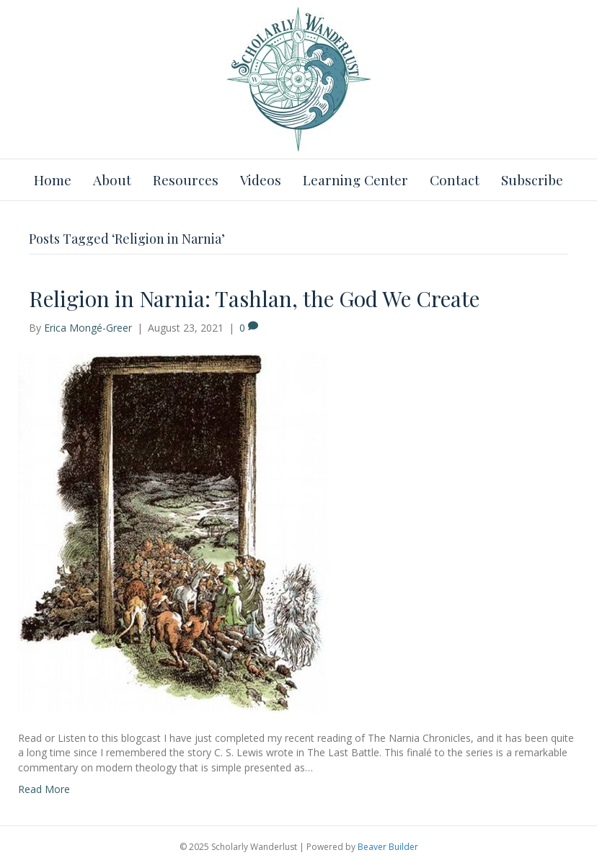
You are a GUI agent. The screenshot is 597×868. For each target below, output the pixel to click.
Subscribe (532, 180)
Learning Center (355, 180)
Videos (261, 180)
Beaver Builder (388, 847)
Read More (44, 789)
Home (53, 180)
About (112, 180)
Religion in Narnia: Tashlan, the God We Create (254, 298)
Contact (455, 180)
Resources (186, 180)
